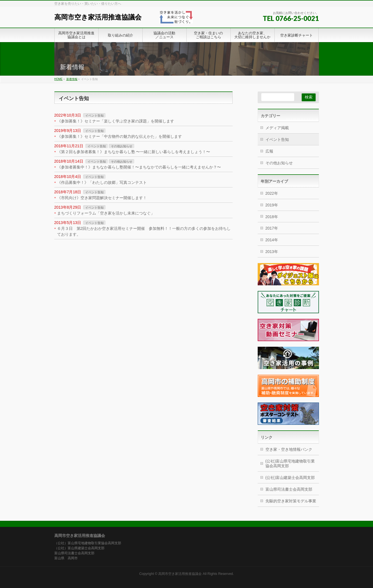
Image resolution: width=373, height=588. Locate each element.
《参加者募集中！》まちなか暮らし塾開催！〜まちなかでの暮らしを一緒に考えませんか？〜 (139, 167)
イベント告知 (94, 115)
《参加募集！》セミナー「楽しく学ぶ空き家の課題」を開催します (116, 121)
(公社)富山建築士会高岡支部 (290, 478)
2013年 (272, 252)
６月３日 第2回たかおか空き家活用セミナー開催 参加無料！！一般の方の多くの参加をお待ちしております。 (144, 231)
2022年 (272, 193)
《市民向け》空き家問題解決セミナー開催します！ (102, 198)
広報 (269, 151)
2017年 (272, 228)
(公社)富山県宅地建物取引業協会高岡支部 (290, 463)
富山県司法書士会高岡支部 (289, 489)
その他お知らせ (122, 146)
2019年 (272, 205)
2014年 (272, 240)
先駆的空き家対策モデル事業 (291, 501)
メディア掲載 (277, 128)
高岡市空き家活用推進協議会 (98, 17)
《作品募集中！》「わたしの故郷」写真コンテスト (102, 182)
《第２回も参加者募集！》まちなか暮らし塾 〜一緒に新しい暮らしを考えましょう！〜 (134, 152)
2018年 (272, 217)
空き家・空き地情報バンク (289, 449)
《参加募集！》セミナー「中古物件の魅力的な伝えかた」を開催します (120, 136)
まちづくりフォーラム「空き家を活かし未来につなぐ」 (106, 213)
